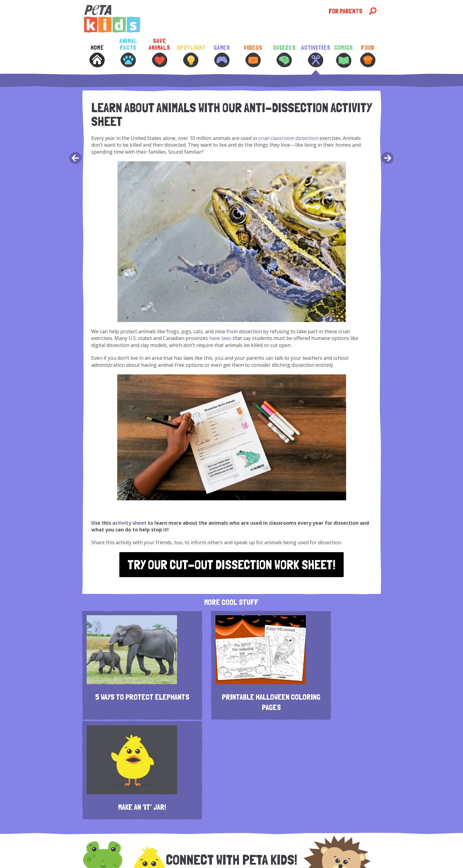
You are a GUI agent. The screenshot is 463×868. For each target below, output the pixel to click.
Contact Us (157, 844)
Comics (344, 56)
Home (97, 56)
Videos (253, 56)
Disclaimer (180, 844)
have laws (220, 338)
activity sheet (129, 523)
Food (368, 56)
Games (222, 56)
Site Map (228, 849)
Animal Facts (128, 53)
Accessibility (206, 849)
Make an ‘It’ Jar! (334, 693)
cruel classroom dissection (288, 138)
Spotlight (191, 56)
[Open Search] (373, 11)
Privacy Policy (289, 844)
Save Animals (159, 53)
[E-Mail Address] (242, 783)
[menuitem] (97, 61)
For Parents (345, 11)
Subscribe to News (174, 849)
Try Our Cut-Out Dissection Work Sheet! (231, 565)
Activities (315, 56)
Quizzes (284, 56)
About (139, 844)
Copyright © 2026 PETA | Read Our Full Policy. (281, 849)
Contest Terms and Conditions (220, 844)
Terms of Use (317, 844)
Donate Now (263, 844)
